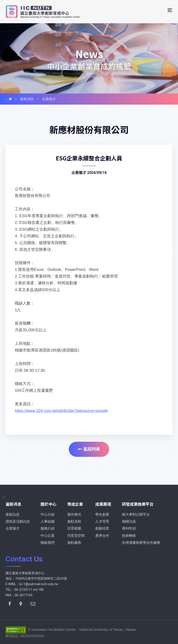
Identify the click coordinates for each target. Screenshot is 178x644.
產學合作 (102, 536)
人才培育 (102, 521)
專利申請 (129, 528)
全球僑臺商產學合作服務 (141, 543)
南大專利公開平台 (136, 514)
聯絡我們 (48, 543)
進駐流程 (74, 521)
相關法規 (129, 521)
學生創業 (102, 514)
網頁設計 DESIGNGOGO (25, 636)
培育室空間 (76, 536)
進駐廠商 (74, 543)
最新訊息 (13, 514)
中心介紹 (48, 514)
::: (6, 99)
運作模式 (74, 514)
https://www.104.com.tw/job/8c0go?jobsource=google (61, 411)
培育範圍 (74, 528)
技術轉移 (129, 536)
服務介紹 (48, 528)
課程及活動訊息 (18, 521)
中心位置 (48, 536)
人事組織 (48, 521)
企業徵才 (49, 99)
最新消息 (27, 99)
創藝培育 (102, 528)
